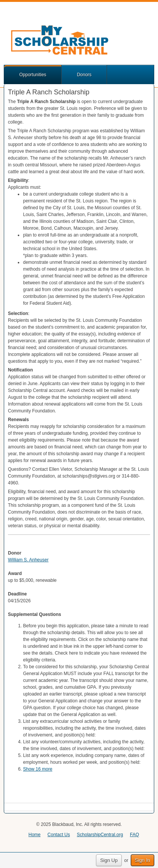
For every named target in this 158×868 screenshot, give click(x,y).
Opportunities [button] (33, 75)
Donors (84, 75)
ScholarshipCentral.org (100, 835)
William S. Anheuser (28, 560)
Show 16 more (38, 769)
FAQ (135, 835)
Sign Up (109, 860)
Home (34, 835)
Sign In (143, 860)
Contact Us (59, 835)
